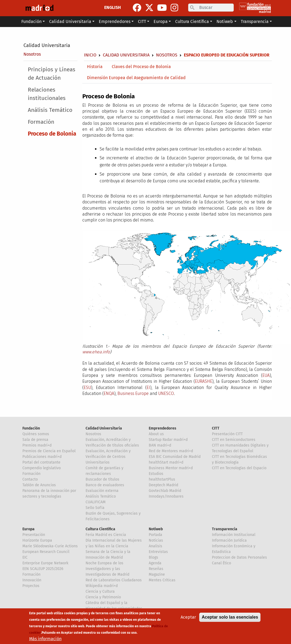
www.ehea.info (96, 352)
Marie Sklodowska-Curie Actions (50, 546)
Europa (28, 529)
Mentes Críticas (162, 580)
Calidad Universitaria (47, 45)
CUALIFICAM (96, 502)
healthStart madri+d (166, 462)
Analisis (155, 546)
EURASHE (204, 381)
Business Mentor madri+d (171, 468)
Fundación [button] (31, 21)
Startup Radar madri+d (168, 440)
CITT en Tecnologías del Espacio (239, 468)
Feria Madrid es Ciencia (106, 535)
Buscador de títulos (102, 479)
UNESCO (166, 393)
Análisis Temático (50, 110)
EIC (25, 557)
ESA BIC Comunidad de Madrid (175, 457)
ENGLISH (113, 7)
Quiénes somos (36, 434)
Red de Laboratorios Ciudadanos (114, 580)
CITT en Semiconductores (234, 440)
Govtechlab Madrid (165, 491)
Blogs (153, 557)
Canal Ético (221, 563)
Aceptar (188, 617)
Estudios (156, 474)
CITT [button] (142, 21)
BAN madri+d (160, 445)
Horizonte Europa (37, 540)
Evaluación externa (102, 491)
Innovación (32, 580)
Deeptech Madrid (163, 485)
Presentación (34, 535)
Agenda (155, 563)
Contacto (30, 479)
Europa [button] (161, 21)
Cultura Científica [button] (192, 21)
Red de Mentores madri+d (171, 451)
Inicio (90, 55)
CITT (216, 428)
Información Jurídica (229, 540)
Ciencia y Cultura (100, 591)
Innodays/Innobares (166, 496)
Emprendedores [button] (115, 21)
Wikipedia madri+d (102, 586)
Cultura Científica (100, 529)
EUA (266, 375)
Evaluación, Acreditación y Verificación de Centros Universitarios (108, 457)
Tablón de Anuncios (39, 485)
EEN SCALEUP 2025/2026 (43, 569)
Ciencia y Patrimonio (103, 597)
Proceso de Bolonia (52, 134)
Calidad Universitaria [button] (70, 21)
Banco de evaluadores (105, 485)
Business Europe (133, 393)
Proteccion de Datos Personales (239, 557)
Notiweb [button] (225, 21)
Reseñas (156, 569)
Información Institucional (234, 535)
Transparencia (225, 529)
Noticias (156, 540)
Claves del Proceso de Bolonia (141, 67)
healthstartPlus (162, 479)
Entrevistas (158, 552)
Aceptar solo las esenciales (230, 617)
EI (148, 388)
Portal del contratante (41, 462)
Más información (45, 639)
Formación (41, 122)
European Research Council (46, 552)
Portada (155, 535)
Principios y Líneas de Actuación (52, 74)
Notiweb (156, 529)
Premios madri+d (37, 445)
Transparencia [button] (255, 21)
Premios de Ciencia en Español (49, 451)
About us (156, 434)
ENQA (109, 393)
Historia (95, 67)
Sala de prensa (35, 440)
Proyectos (31, 586)
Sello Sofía (95, 508)
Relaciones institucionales (47, 94)
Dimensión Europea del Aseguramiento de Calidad (136, 78)
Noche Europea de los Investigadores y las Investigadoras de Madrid (107, 569)
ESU (87, 388)
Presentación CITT (227, 434)
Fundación (31, 428)
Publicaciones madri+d (42, 457)
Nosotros (32, 54)
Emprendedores (163, 428)
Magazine (157, 574)
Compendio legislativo (42, 468)
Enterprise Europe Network (45, 563)
